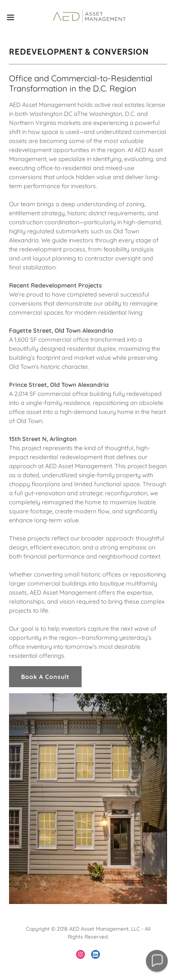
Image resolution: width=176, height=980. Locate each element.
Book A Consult (45, 677)
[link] (88, 17)
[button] (16, 17)
